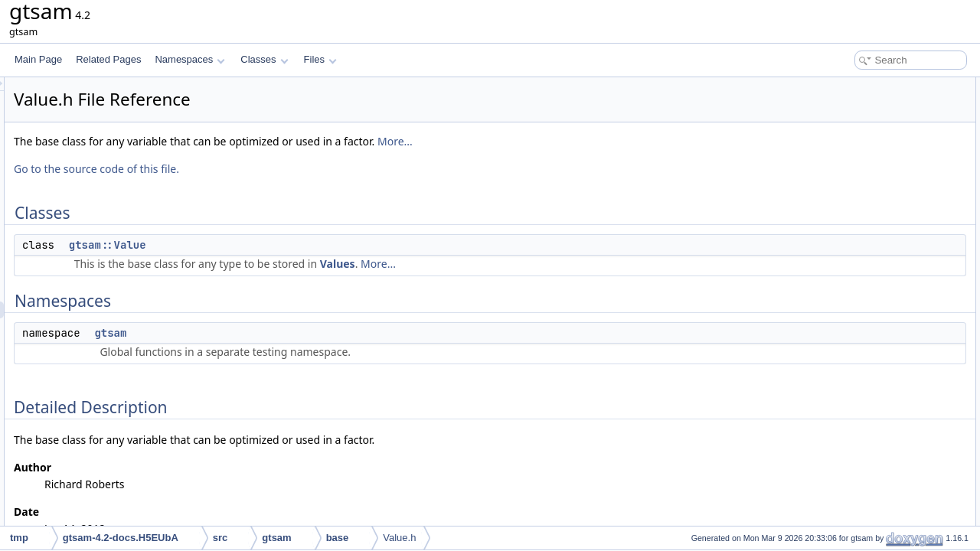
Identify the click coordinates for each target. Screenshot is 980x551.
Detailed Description (850, 153)
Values (529, 264)
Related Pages (108, 59)
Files (320, 59)
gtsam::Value (299, 245)
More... (586, 141)
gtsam (302, 333)
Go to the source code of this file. (288, 169)
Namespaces (189, 59)
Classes (264, 59)
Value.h (399, 538)
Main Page (38, 59)
